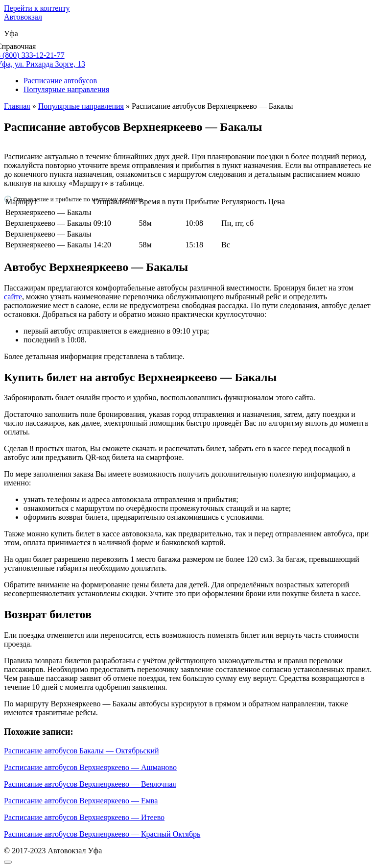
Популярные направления (66, 89)
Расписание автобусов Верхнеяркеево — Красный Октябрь (102, 834)
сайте (13, 297)
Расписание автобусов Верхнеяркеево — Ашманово (90, 767)
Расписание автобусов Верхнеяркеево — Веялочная (90, 784)
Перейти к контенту (37, 8)
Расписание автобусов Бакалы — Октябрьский (82, 751)
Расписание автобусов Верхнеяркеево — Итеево (84, 817)
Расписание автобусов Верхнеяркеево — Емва (81, 801)
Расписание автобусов (60, 81)
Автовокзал (23, 17)
